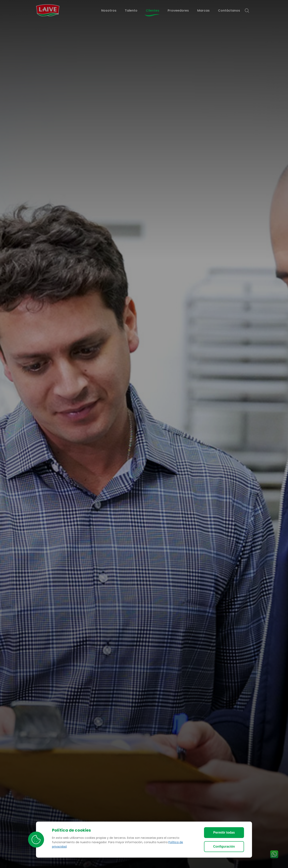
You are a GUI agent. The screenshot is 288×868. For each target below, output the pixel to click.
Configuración (224, 846)
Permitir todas (224, 832)
